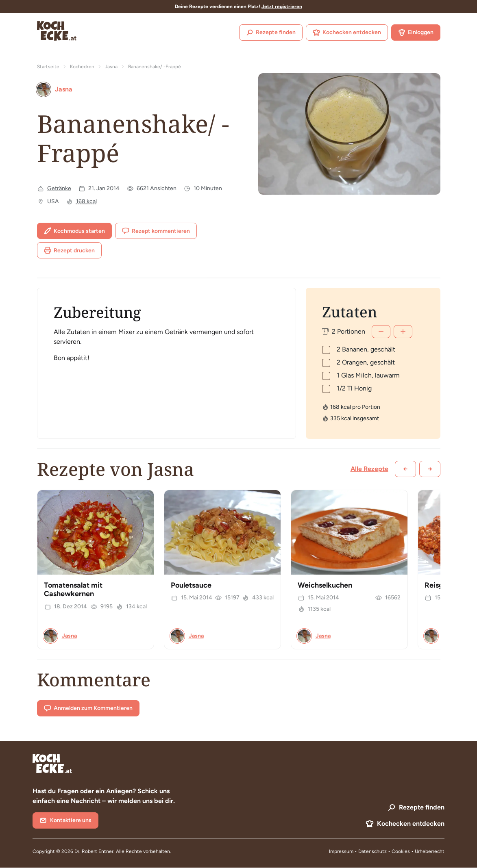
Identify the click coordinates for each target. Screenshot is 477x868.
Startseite (48, 67)
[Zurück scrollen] (405, 469)
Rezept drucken (69, 250)
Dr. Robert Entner (94, 851)
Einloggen (416, 33)
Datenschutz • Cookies (385, 851)
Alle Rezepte (369, 469)
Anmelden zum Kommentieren (88, 708)
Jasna (111, 67)
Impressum (341, 851)
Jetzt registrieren (282, 7)
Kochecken (82, 67)
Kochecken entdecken (347, 33)
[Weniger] (381, 332)
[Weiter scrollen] (430, 469)
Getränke (59, 188)
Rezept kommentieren (156, 231)
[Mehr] (403, 332)
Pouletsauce (191, 585)
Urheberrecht (430, 851)
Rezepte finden (271, 33)
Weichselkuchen (325, 585)
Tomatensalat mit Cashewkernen (73, 590)
